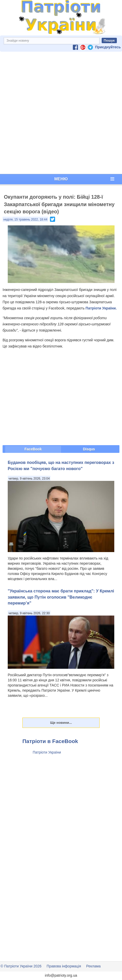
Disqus (89, 449)
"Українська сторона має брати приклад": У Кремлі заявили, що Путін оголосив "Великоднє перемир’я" (61, 597)
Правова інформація (64, 966)
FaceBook (33, 449)
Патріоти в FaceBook (50, 741)
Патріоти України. (101, 308)
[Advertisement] (60, 113)
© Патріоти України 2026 (21, 966)
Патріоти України (47, 752)
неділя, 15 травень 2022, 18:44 (25, 219)
